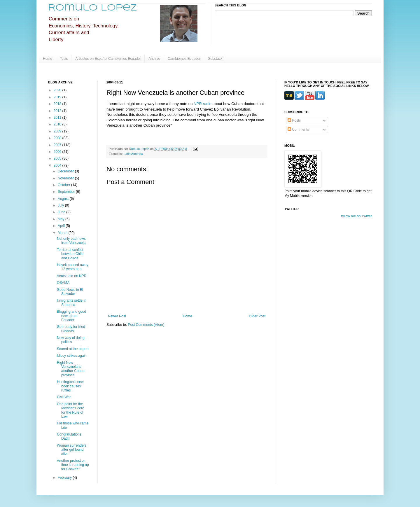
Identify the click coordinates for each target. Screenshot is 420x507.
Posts (294, 120)
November (66, 178)
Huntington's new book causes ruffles (70, 386)
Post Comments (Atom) (146, 325)
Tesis (64, 59)
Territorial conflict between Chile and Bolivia (70, 254)
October (64, 185)
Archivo (154, 59)
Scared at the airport (73, 349)
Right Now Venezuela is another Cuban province (71, 369)
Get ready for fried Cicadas (71, 329)
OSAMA (63, 283)
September (67, 192)
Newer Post (117, 316)
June (62, 212)
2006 (58, 152)
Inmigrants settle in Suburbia (72, 303)
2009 (58, 131)
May (62, 219)
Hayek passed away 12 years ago (72, 267)
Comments (298, 130)
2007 (58, 145)
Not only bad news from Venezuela (71, 241)
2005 (58, 158)
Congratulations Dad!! (69, 436)
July (61, 205)
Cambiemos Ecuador (184, 59)
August (64, 199)
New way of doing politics (71, 340)
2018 (58, 104)
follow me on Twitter (356, 216)
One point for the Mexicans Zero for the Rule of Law (71, 410)
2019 (58, 97)
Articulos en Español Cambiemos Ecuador (108, 59)
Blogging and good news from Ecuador (71, 316)
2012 (58, 111)
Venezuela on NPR (72, 276)
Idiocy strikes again (72, 356)
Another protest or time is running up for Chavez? (73, 465)
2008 (58, 138)
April (62, 226)
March (63, 233)
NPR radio (203, 104)
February (65, 478)
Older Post (257, 316)
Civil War (64, 397)
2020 (58, 90)
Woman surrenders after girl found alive (72, 450)
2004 (58, 165)
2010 (58, 124)
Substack (215, 59)
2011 (58, 118)
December (66, 171)
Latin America (133, 154)
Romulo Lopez (93, 8)
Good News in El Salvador (70, 292)
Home (48, 59)
